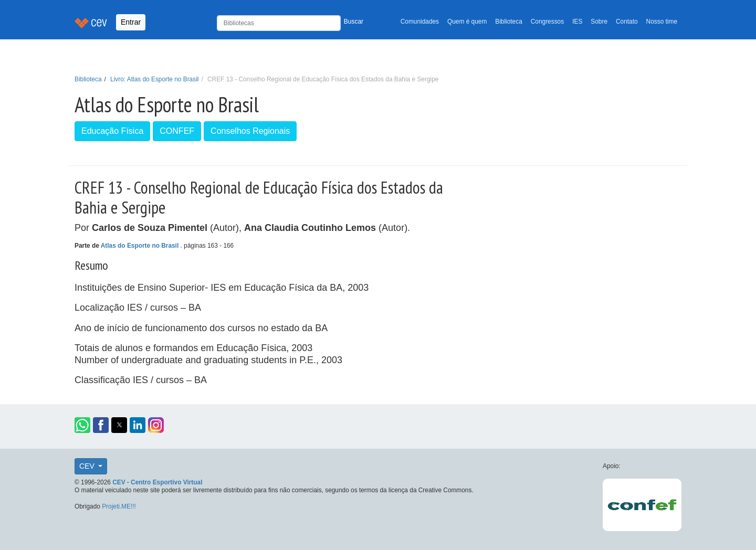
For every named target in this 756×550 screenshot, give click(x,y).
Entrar (131, 22)
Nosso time (662, 22)
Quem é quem (467, 22)
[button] (82, 425)
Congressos (547, 22)
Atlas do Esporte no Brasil (141, 246)
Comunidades (420, 22)
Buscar (354, 22)
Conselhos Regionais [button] (250, 131)
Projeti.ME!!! (119, 506)
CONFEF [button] (177, 131)
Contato (627, 22)
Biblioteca (509, 22)
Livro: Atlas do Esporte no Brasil (154, 79)
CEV (88, 466)
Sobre (599, 22)
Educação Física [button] (112, 131)
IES (577, 22)
